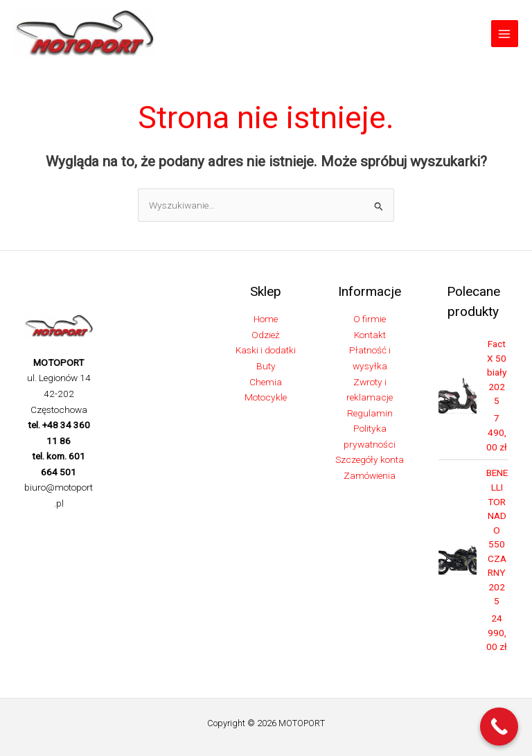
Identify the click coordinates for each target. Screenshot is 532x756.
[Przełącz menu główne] (505, 34)
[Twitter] (57, 527)
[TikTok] (40, 543)
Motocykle (266, 397)
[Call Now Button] (499, 727)
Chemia (266, 382)
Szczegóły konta (370, 460)
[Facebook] (36, 527)
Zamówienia (370, 475)
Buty (266, 366)
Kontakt (370, 335)
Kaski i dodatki (266, 351)
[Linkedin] (61, 543)
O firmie (370, 319)
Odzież (266, 335)
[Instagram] (78, 527)
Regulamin (370, 413)
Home (266, 319)
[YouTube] (82, 543)
